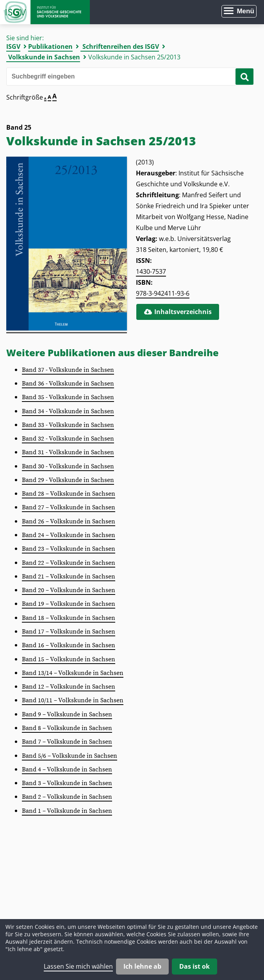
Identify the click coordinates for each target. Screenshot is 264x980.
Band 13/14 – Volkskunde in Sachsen (73, 673)
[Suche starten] (244, 77)
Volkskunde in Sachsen (44, 57)
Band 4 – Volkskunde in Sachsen (67, 769)
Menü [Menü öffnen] (245, 11)
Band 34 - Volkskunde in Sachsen (68, 411)
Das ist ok (194, 966)
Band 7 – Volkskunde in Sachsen (67, 742)
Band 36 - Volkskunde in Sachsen (68, 384)
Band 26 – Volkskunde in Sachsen (69, 521)
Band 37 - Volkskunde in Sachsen (68, 370)
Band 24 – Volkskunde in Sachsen (69, 535)
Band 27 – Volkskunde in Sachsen (69, 507)
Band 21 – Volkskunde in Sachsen (69, 577)
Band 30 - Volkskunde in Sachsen (68, 466)
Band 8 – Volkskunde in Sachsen (67, 728)
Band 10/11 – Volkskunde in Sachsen (73, 700)
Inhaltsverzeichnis (178, 312)
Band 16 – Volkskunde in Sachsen (69, 645)
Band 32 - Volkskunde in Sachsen (68, 439)
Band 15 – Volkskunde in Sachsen (69, 659)
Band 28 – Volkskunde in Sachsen (69, 494)
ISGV (13, 46)
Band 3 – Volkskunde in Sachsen (67, 783)
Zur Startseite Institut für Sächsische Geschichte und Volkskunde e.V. (45, 12)
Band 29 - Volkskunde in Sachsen (68, 480)
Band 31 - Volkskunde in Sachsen (68, 452)
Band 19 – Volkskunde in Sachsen (69, 604)
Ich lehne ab (142, 966)
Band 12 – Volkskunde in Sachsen (69, 687)
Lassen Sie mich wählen (78, 966)
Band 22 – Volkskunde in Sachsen (69, 563)
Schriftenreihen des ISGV (121, 46)
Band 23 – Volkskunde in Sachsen (69, 549)
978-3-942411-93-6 (163, 293)
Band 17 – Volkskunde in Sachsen (69, 632)
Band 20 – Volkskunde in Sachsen (69, 590)
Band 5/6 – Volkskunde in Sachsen (70, 756)
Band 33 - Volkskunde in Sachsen (68, 425)
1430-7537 (151, 271)
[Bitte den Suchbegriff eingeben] (128, 77)
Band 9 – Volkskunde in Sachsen (67, 714)
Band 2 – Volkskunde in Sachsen (67, 797)
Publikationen (50, 46)
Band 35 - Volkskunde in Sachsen (68, 397)
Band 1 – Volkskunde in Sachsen (67, 811)
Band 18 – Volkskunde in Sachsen (69, 618)
